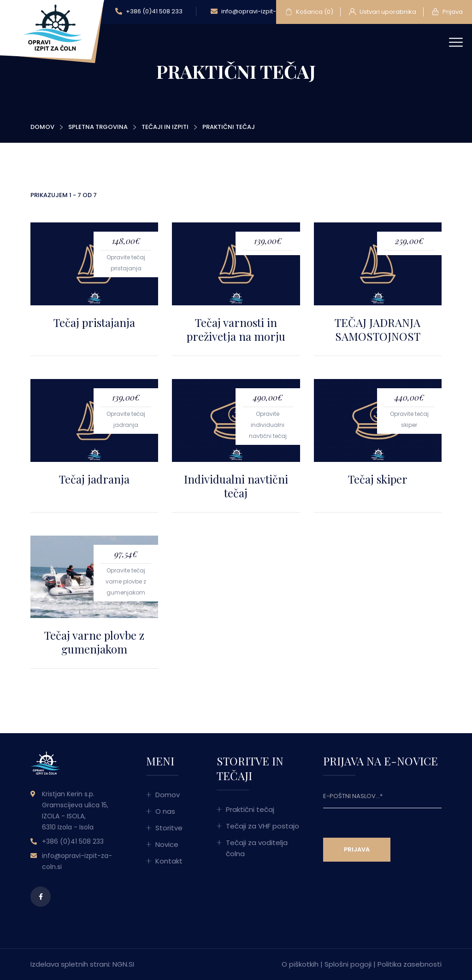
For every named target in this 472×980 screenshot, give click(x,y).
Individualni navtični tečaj (236, 486)
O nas (165, 811)
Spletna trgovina (98, 127)
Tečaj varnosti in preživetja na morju (236, 329)
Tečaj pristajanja (94, 322)
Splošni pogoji (348, 964)
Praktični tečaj (250, 809)
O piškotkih (300, 964)
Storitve (169, 828)
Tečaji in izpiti (165, 127)
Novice (167, 844)
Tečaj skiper (378, 479)
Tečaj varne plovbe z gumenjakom (94, 642)
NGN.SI (123, 964)
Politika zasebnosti (410, 964)
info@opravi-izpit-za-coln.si (258, 12)
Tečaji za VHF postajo (263, 826)
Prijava (447, 12)
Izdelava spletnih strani (70, 964)
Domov (42, 127)
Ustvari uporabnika (383, 12)
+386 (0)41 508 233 (149, 12)
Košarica (309, 12)
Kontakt (169, 861)
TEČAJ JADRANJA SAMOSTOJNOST (378, 329)
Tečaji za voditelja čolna (257, 848)
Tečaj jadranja (94, 479)
